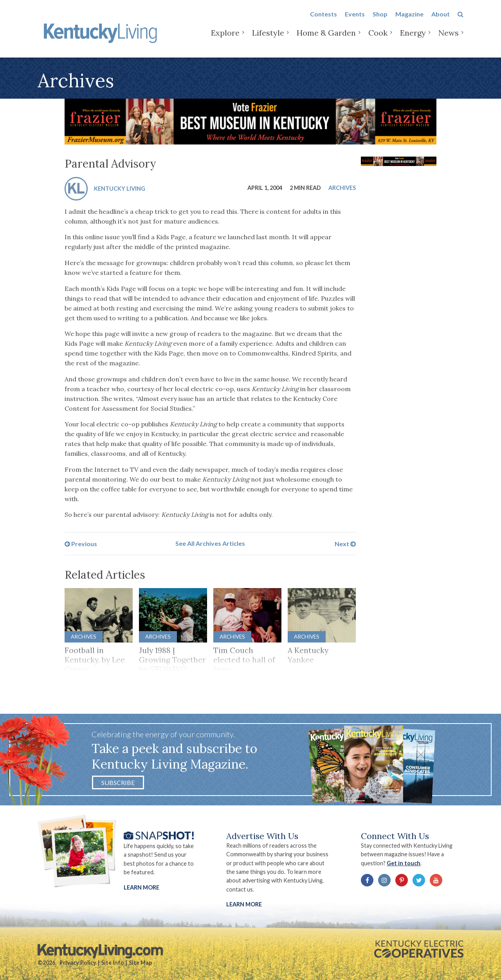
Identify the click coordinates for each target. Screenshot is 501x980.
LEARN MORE (244, 904)
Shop (380, 20)
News (449, 39)
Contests (323, 20)
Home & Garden (326, 39)
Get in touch (404, 863)
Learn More (141, 887)
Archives (342, 188)
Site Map (140, 963)
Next (345, 543)
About (441, 20)
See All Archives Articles (210, 543)
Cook (378, 39)
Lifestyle (268, 39)
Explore (225, 39)
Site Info (113, 963)
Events (355, 20)
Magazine (409, 20)
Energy (413, 39)
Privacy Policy (78, 963)
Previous (81, 543)
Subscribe (118, 782)
